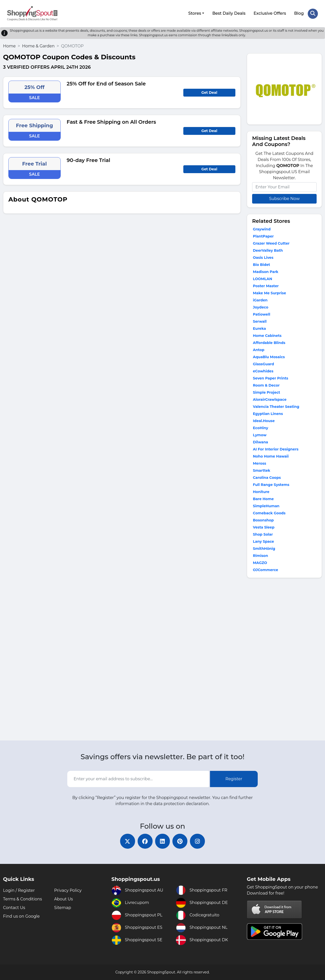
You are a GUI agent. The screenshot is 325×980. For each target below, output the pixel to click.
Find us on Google (21, 916)
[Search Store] (313, 13)
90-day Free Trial (89, 160)
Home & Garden (38, 46)
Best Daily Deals (229, 13)
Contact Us (14, 908)
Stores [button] (195, 13)
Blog (299, 13)
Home (9, 46)
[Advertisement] (284, 660)
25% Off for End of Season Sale (106, 83)
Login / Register (19, 890)
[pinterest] (180, 841)
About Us (63, 899)
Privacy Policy (68, 890)
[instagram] (198, 841)
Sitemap (63, 908)
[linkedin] (162, 841)
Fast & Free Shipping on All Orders (111, 122)
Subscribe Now (284, 198)
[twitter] (127, 841)
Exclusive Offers (270, 13)
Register (234, 779)
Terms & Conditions (23, 899)
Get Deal (209, 92)
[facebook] (145, 841)
